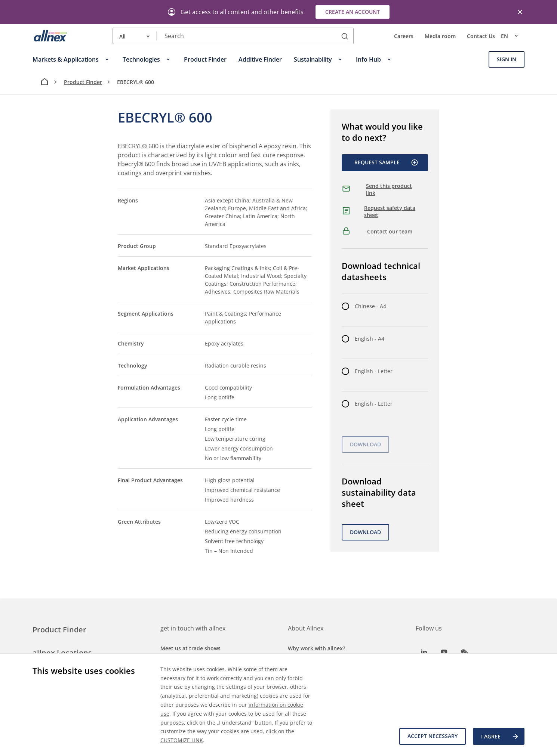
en (513, 36)
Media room (440, 36)
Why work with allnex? (316, 648)
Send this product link (389, 190)
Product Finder (83, 82)
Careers (404, 36)
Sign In (507, 59)
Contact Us (481, 36)
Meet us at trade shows (190, 648)
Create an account (353, 12)
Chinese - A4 (370, 306)
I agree (500, 737)
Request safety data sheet (390, 212)
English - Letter (374, 371)
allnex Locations (62, 653)
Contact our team (390, 231)
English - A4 (370, 339)
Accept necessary (432, 736)
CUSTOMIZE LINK (182, 740)
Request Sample (386, 162)
